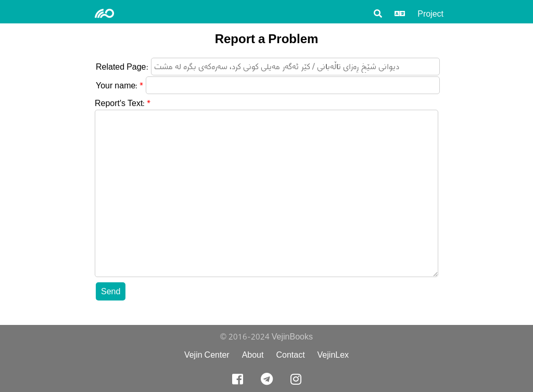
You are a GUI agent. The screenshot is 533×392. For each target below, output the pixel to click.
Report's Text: (120, 103)
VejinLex (333, 355)
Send (111, 291)
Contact (290, 355)
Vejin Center (207, 355)
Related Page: (122, 67)
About (253, 355)
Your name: (117, 86)
